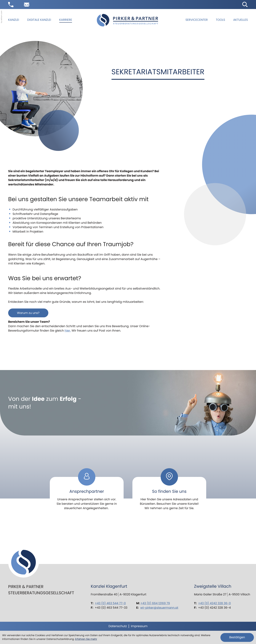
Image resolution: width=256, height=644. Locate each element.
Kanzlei (14, 20)
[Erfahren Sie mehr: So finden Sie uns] (169, 492)
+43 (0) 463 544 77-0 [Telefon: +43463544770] (110, 603)
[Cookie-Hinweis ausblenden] (237, 637)
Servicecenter (197, 20)
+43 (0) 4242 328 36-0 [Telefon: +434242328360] (215, 603)
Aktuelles (241, 20)
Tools (220, 20)
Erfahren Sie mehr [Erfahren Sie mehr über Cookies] (86, 639)
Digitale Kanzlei (39, 20)
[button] (11, 5)
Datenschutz (118, 626)
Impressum (139, 626)
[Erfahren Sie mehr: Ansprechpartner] (87, 492)
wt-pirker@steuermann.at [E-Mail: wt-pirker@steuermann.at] (159, 608)
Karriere (66, 20)
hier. (68, 331)
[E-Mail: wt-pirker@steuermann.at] (27, 5)
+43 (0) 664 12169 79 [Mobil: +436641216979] (155, 603)
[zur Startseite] (127, 20)
